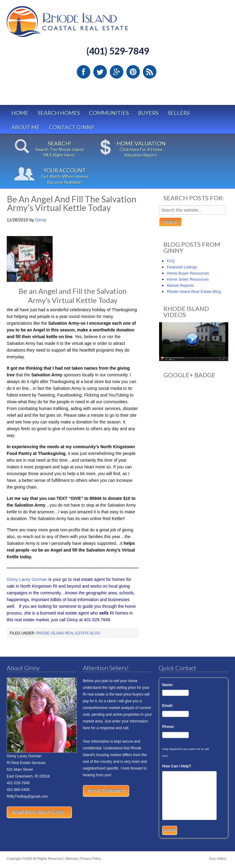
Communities (109, 113)
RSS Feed (150, 72)
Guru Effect (217, 859)
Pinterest (133, 72)
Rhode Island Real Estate (80, 24)
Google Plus (117, 72)
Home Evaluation (106, 791)
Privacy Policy (91, 859)
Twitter (100, 72)
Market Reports (180, 285)
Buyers (148, 113)
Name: (170, 685)
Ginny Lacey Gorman (27, 579)
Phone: (168, 727)
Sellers (179, 113)
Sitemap (71, 859)
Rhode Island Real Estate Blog (68, 633)
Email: (170, 706)
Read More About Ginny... (39, 812)
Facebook (84, 72)
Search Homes (59, 113)
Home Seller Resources (188, 279)
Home (20, 113)
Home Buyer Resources (188, 273)
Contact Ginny (72, 127)
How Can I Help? (179, 766)
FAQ (171, 261)
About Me (26, 127)
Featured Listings (182, 267)
